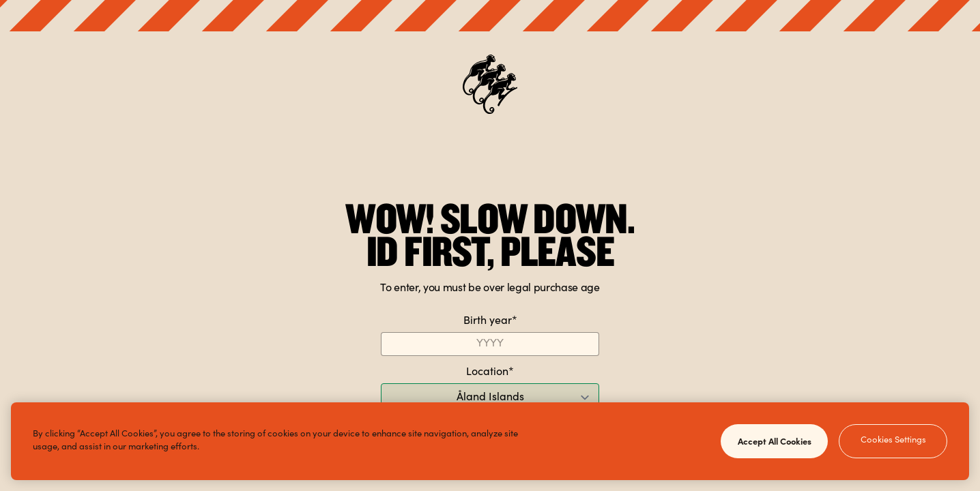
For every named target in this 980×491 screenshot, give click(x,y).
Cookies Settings (893, 441)
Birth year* (490, 321)
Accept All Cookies (775, 441)
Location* (490, 372)
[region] (490, 441)
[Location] (490, 398)
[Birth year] (490, 344)
